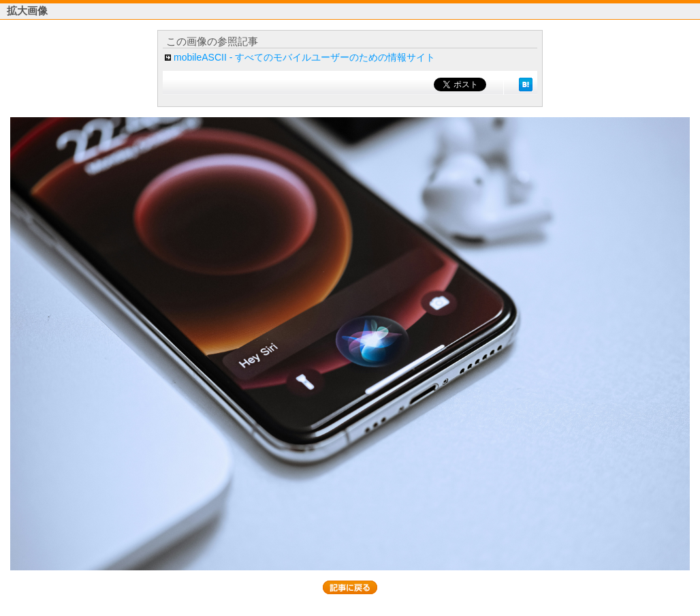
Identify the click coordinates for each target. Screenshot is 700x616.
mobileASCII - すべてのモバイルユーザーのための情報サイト (304, 57)
